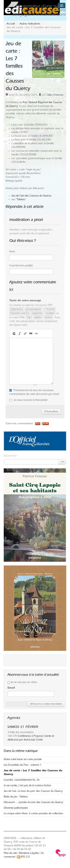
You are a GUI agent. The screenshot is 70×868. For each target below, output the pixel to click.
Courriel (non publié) (21, 266)
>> (63, 462)
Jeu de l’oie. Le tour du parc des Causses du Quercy (33, 791)
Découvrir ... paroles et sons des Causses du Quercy (33, 803)
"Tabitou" (21, 200)
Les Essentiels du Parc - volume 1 (22, 765)
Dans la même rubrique (21, 751)
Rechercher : (11, 456)
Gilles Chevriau (55, 95)
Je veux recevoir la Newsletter (31, 400)
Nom (12, 252)
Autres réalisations (30, 24)
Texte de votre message (25, 301)
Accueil (11, 24)
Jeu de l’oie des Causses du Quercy (31, 196)
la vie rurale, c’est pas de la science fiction (27, 786)
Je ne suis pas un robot (22, 683)
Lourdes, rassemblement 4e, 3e (22, 780)
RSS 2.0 (24, 857)
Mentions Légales (29, 853)
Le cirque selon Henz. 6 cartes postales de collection (33, 814)
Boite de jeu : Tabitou (16, 797)
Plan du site (10, 853)
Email (11, 688)
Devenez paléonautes (16, 808)
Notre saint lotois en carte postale (23, 760)
